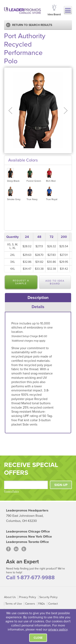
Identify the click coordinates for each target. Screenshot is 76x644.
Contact (53, 604)
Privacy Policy (11, 491)
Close (38, 638)
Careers (30, 604)
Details (38, 307)
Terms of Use (14, 604)
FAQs (42, 604)
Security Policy (48, 597)
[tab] (38, 298)
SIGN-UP (61, 485)
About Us (10, 597)
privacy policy (58, 630)
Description (38, 298)
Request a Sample (21, 282)
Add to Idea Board (55, 282)
